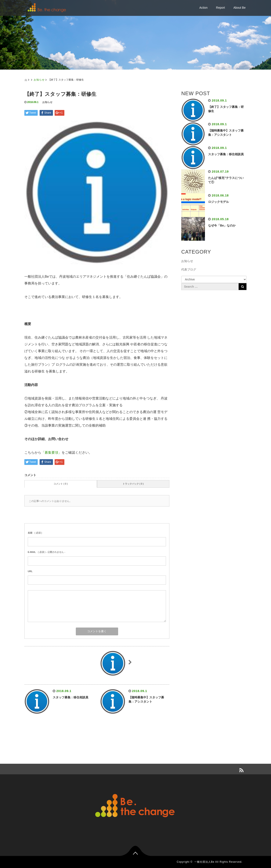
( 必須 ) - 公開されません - (46, 552)
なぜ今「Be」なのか (222, 225)
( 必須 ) (35, 533)
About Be (239, 8)
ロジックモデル (218, 202)
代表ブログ (189, 269)
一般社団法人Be (204, 862)
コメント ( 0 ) (61, 484)
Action (203, 8)
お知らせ (39, 80)
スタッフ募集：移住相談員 (71, 697)
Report (220, 8)
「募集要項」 (51, 453)
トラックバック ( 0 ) (133, 484)
